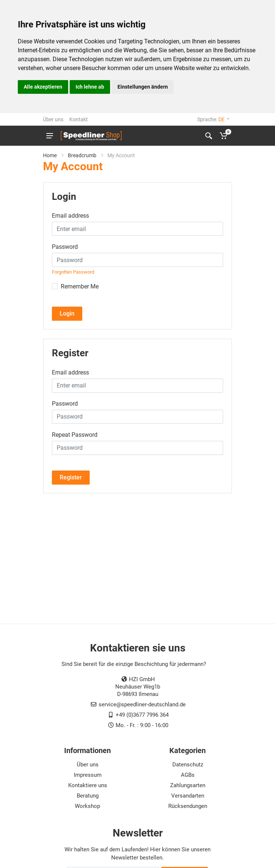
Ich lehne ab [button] (90, 87)
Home (50, 155)
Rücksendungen (188, 806)
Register (71, 477)
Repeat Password (75, 435)
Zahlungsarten (188, 785)
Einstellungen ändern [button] (143, 87)
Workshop (87, 806)
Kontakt (79, 119)
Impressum (88, 775)
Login (67, 313)
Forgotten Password (73, 272)
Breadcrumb (82, 155)
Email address (70, 216)
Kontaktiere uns (88, 785)
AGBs (188, 775)
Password (65, 247)
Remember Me (80, 286)
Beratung (88, 796)
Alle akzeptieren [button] (43, 87)
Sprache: (213, 119)
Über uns (53, 119)
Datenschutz (188, 765)
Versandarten (188, 796)
